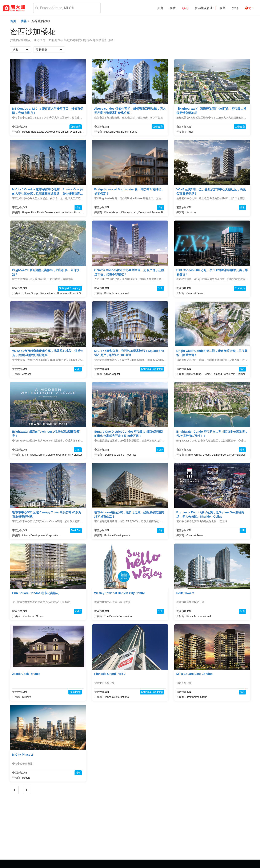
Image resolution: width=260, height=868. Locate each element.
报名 (78, 207)
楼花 (185, 8)
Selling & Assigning (70, 288)
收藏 (223, 8)
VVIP (78, 369)
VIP (243, 530)
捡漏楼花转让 (204, 8)
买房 (160, 8)
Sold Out (76, 530)
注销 (235, 8)
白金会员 (76, 127)
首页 (13, 21)
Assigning (75, 692)
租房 (173, 8)
